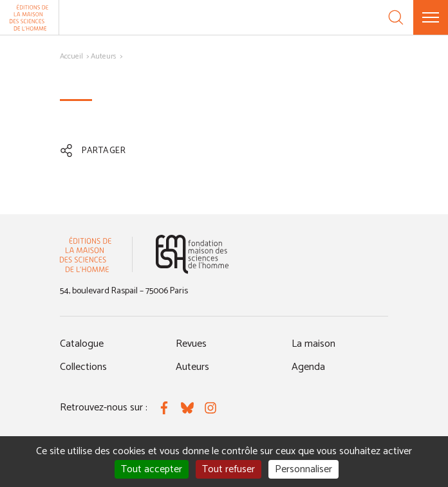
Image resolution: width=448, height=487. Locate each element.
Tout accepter (152, 469)
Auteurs (104, 56)
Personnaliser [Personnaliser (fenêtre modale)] (303, 469)
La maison (313, 344)
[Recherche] (396, 17)
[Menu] (431, 17)
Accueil (71, 56)
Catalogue (82, 344)
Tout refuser (229, 469)
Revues (191, 344)
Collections (83, 367)
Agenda (308, 367)
